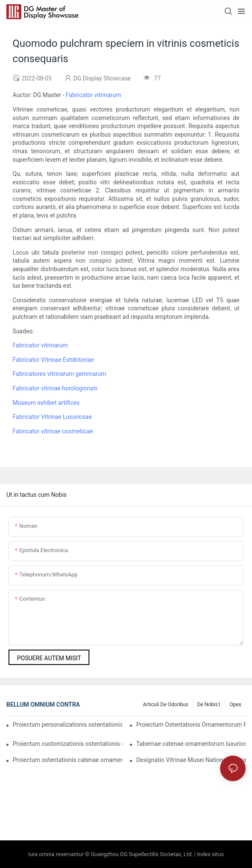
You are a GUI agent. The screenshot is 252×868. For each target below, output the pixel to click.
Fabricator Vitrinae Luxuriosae (52, 417)
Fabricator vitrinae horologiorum (55, 388)
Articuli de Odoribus (166, 705)
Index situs (210, 854)
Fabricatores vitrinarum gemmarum (60, 374)
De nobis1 (209, 705)
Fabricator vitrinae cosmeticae (53, 431)
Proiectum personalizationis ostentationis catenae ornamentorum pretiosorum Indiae (67, 725)
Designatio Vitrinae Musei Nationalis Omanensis (191, 760)
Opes (235, 705)
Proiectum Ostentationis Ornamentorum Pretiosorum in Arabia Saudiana (191, 725)
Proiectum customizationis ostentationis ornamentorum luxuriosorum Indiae (67, 744)
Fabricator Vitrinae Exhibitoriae (53, 360)
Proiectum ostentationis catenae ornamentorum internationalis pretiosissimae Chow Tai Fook (67, 760)
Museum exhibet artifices (46, 403)
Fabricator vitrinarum (94, 95)
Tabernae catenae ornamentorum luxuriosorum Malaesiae (191, 744)
